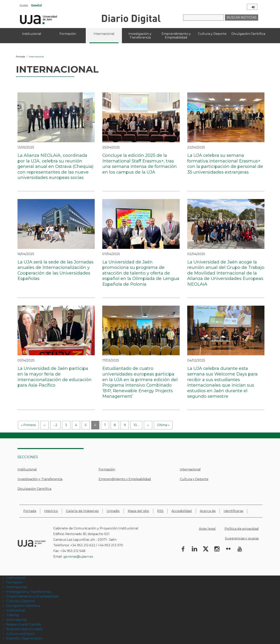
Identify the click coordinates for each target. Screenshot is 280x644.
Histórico (51, 511)
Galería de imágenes (82, 511)
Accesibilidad (182, 511)
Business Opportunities (24, 629)
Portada (21, 57)
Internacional (190, 469)
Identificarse (233, 511)
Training (13, 615)
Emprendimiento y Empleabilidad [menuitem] (176, 36)
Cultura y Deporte (194, 479)
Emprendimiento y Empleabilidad (125, 479)
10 (136, 425)
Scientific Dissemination (24, 638)
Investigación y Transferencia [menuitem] (140, 36)
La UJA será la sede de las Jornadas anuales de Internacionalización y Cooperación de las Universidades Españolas (56, 270)
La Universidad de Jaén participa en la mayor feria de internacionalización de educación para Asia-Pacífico (55, 377)
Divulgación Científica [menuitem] (248, 34)
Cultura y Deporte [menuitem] (212, 34)
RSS (160, 511)
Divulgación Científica (34, 489)
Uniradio (113, 511)
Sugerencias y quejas (242, 538)
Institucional (27, 469)
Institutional (16, 610)
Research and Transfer (24, 624)
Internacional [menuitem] (104, 34)
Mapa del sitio (139, 511)
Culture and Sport (21, 634)
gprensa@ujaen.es (78, 557)
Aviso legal (207, 529)
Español (37, 5)
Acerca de (208, 511)
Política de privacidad (242, 529)
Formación (107, 469)
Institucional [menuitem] (32, 34)
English (24, 5)
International (16, 620)
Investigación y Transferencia (40, 479)
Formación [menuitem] (68, 34)
